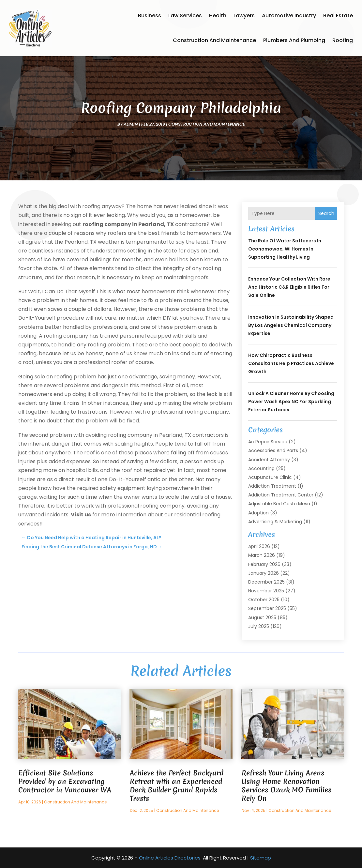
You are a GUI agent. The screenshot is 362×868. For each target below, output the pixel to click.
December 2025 (266, 582)
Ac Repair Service (268, 442)
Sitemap (261, 858)
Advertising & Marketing (275, 522)
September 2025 (267, 608)
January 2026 (264, 573)
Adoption (258, 513)
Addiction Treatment (272, 486)
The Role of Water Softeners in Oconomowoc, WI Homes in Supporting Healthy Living (285, 249)
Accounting (261, 468)
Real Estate (338, 15)
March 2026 (262, 555)
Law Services (185, 15)
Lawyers (244, 15)
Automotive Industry (289, 15)
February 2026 (264, 564)
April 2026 (259, 546)
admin (131, 124)
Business (150, 15)
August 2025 (262, 617)
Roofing (343, 40)
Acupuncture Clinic (270, 477)
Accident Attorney (269, 460)
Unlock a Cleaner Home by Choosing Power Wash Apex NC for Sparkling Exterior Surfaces (291, 402)
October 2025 (264, 600)
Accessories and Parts (273, 450)
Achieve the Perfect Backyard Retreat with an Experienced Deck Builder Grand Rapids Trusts (177, 786)
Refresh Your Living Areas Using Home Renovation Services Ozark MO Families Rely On (287, 786)
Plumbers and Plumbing (294, 40)
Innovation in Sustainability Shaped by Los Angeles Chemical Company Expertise (291, 325)
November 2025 (266, 591)
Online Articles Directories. (170, 858)
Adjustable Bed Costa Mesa (279, 504)
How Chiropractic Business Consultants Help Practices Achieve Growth (291, 363)
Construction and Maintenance (214, 40)
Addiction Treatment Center (281, 495)
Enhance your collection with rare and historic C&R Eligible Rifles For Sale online (289, 287)
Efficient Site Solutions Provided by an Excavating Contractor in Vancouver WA (65, 781)
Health (218, 15)
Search (326, 213)
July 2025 (259, 626)
